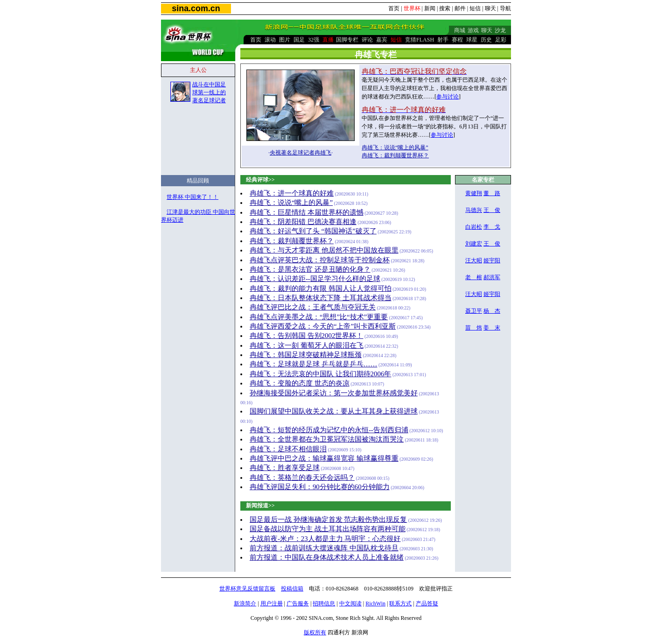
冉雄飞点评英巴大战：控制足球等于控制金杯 (320, 260)
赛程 (457, 40)
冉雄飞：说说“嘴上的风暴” (395, 147)
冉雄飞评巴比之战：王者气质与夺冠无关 (313, 307)
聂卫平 (474, 311)
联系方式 (400, 604)
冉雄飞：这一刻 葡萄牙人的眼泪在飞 (307, 345)
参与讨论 (448, 97)
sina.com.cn (196, 8)
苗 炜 (474, 328)
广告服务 (298, 604)
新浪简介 (245, 604)
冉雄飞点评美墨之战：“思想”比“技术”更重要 (319, 317)
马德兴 (474, 210)
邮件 (460, 8)
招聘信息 (324, 604)
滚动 (270, 40)
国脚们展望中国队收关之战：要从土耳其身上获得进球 (334, 411)
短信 (475, 8)
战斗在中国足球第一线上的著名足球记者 (209, 92)
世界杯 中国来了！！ (192, 197)
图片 (285, 40)
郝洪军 (492, 277)
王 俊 (492, 210)
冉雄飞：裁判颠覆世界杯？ (395, 155)
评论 (367, 40)
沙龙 (500, 30)
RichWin (375, 604)
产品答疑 (427, 604)
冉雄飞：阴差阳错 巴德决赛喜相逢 (303, 222)
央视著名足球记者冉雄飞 (301, 153)
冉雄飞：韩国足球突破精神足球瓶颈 (306, 355)
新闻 (430, 8)
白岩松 (474, 227)
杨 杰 (492, 311)
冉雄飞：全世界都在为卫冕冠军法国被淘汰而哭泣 (327, 439)
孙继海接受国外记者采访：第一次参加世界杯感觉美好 (334, 393)
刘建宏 (474, 244)
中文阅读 (350, 604)
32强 (314, 40)
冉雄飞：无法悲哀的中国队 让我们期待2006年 (321, 374)
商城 (460, 30)
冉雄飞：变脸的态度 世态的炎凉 (300, 383)
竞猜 (411, 40)
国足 (299, 40)
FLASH (425, 40)
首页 (394, 8)
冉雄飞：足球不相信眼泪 (288, 449)
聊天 (490, 8)
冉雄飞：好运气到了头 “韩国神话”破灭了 (313, 231)
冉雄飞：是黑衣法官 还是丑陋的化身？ (310, 269)
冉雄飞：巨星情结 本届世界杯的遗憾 (307, 212)
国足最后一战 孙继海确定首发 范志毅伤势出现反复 (328, 520)
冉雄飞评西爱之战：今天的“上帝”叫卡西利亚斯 (323, 326)
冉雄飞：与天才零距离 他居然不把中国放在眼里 (324, 250)
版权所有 (315, 632)
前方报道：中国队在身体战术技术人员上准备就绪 (327, 557)
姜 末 (492, 328)
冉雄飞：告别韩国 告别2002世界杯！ (307, 336)
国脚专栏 (347, 40)
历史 (486, 40)
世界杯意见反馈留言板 (247, 589)
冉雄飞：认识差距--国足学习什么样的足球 (315, 279)
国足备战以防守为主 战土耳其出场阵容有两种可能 (328, 529)
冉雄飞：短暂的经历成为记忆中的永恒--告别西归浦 (329, 430)
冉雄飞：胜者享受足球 (285, 468)
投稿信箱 (292, 589)
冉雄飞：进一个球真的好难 (292, 193)
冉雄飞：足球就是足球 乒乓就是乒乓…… (314, 364)
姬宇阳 (492, 260)
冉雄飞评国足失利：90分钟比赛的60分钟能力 (320, 487)
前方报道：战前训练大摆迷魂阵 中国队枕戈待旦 (324, 548)
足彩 (501, 40)
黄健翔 (474, 193)
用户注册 (272, 604)
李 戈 (492, 227)
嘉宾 (382, 40)
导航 (505, 8)
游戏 (473, 30)
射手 (443, 40)
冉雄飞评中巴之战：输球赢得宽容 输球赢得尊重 (324, 458)
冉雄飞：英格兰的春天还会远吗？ (302, 477)
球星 (472, 40)
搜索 (445, 8)
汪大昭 (474, 260)
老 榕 (474, 277)
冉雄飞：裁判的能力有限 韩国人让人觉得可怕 (321, 288)
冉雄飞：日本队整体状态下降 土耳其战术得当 (321, 298)
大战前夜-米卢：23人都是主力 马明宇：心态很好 (325, 539)
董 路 (492, 193)
